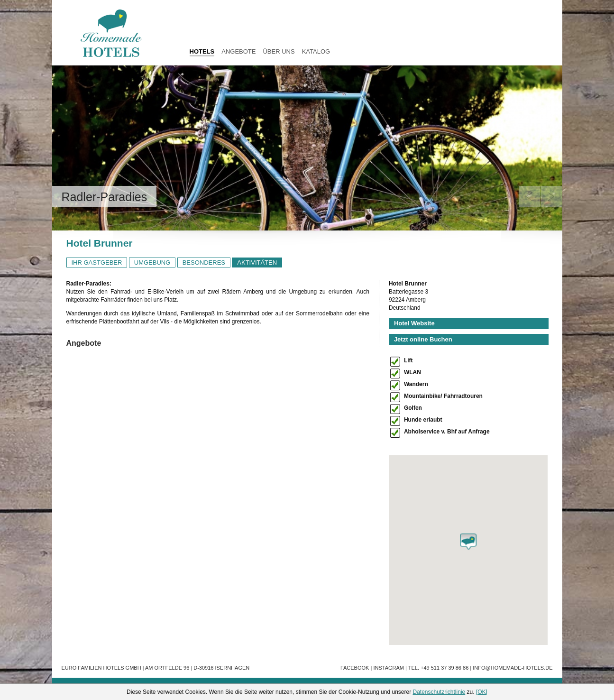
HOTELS (202, 51)
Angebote (238, 51)
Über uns (279, 51)
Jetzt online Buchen (423, 339)
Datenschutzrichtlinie (439, 692)
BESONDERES (204, 262)
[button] (468, 542)
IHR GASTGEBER (97, 262)
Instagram (389, 668)
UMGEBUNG (152, 262)
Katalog (316, 51)
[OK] (482, 692)
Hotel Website (414, 323)
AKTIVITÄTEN (257, 262)
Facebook (355, 668)
